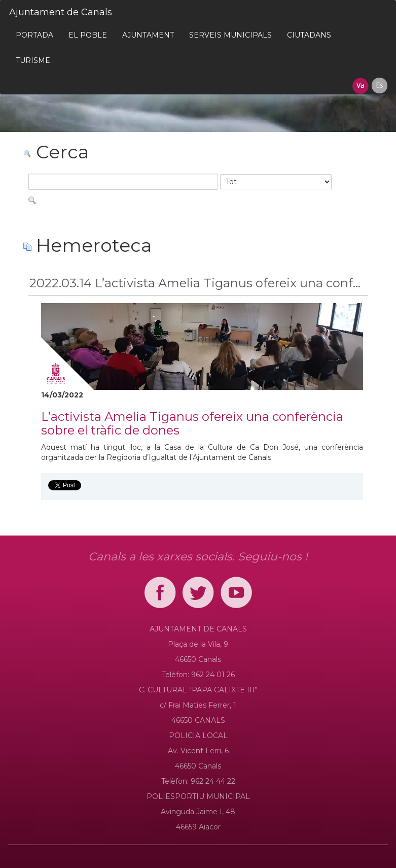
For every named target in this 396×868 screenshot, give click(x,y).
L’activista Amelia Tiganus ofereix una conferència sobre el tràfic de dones (192, 423)
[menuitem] (34, 35)
